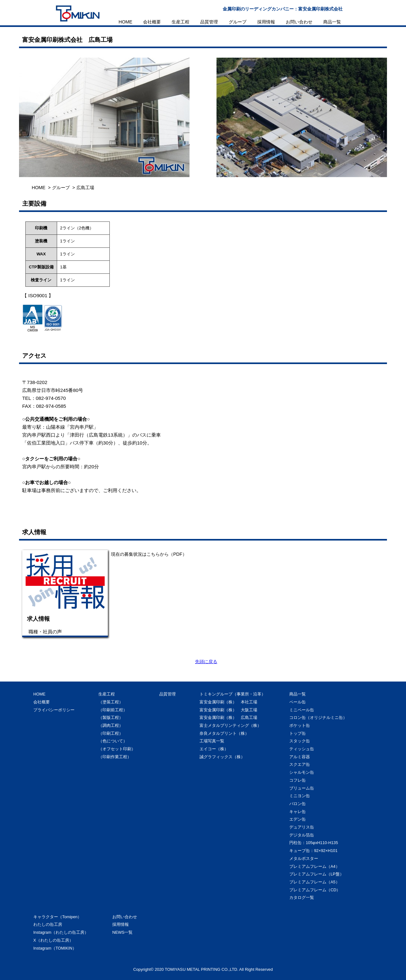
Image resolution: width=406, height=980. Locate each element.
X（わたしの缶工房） (53, 940)
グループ (238, 22)
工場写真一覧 (212, 741)
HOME (125, 22)
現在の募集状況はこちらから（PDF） (149, 554)
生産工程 (180, 22)
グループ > (63, 188)
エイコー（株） (214, 749)
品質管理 (209, 22)
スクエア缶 (300, 764)
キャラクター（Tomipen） (57, 917)
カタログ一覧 (302, 897)
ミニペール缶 (302, 710)
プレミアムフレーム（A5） (314, 882)
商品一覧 (332, 22)
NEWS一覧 (122, 932)
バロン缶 (298, 804)
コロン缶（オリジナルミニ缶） (318, 717)
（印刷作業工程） (115, 757)
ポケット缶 (300, 725)
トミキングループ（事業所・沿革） (232, 694)
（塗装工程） (111, 702)
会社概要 (152, 22)
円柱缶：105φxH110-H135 (314, 843)
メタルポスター (304, 858)
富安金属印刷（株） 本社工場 (228, 702)
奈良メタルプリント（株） (224, 733)
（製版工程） (111, 717)
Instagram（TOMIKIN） (55, 948)
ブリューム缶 (302, 788)
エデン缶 (298, 819)
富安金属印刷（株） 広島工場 (228, 717)
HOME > (41, 188)
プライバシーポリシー (54, 710)
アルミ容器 (300, 757)
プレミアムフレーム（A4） (314, 866)
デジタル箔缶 (302, 835)
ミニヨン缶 (300, 796)
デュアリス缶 (302, 827)
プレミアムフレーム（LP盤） (317, 874)
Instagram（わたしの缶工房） (61, 932)
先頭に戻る (206, 662)
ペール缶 (298, 702)
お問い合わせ (299, 22)
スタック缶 (300, 741)
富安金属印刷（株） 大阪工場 (228, 710)
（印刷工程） (111, 733)
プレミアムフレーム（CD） (315, 890)
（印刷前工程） (113, 710)
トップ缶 (298, 733)
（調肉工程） (111, 725)
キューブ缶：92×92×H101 (313, 851)
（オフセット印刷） (117, 749)
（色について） (113, 741)
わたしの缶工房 (48, 924)
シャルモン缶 (302, 772)
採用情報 (266, 22)
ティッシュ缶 (302, 749)
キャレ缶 (298, 812)
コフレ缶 (298, 780)
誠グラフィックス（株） (222, 757)
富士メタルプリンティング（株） (230, 725)
